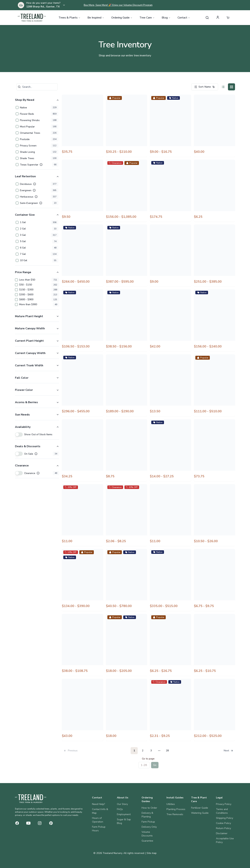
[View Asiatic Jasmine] (170, 645)
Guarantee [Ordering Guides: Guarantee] (147, 841)
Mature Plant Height (37, 316)
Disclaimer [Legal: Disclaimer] (222, 833)
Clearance (37, 466)
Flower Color (37, 390)
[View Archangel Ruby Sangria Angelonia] (127, 515)
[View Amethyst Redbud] (83, 385)
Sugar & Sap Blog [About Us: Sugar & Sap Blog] (124, 821)
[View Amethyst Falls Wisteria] (215, 320)
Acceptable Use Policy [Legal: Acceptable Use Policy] (225, 840)
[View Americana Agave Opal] (127, 320)
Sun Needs (37, 415)
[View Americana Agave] (83, 320)
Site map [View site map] (152, 853)
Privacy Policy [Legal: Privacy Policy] (224, 804)
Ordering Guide (122, 18)
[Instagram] (40, 823)
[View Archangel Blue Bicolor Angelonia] (83, 515)
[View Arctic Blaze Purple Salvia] (215, 515)
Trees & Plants (69, 18)
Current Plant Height (37, 341)
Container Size (37, 215)
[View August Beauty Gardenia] (127, 710)
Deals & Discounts (37, 446)
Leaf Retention (37, 176)
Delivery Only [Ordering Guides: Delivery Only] (149, 827)
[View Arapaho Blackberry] (170, 450)
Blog (166, 18)
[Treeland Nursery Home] (31, 799)
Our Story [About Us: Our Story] (122, 804)
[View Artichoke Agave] (127, 645)
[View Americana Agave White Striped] (170, 320)
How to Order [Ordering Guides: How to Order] (149, 808)
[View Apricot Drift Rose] (83, 450)
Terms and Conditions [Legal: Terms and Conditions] (222, 811)
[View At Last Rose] (83, 710)
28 (167, 751)
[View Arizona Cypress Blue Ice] (83, 580)
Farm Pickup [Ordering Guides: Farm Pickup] (148, 822)
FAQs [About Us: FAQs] (120, 809)
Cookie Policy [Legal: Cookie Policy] (223, 823)
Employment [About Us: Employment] (124, 814)
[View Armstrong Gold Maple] (170, 580)
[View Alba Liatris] (83, 191)
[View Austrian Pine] (215, 710)
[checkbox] (17, 107)
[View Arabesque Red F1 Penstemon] (127, 450)
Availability (37, 427)
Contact (184, 18)
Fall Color (37, 378)
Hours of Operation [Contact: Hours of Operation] (98, 820)
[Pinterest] (51, 823)
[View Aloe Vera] (215, 191)
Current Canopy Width (37, 353)
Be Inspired (96, 18)
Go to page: (148, 759)
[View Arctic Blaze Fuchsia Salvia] (170, 515)
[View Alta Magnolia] (83, 256)
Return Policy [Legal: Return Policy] (223, 828)
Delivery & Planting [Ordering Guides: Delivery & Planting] (147, 815)
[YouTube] (28, 823)
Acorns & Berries (37, 402)
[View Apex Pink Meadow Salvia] (170, 385)
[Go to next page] (228, 751)
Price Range (37, 272)
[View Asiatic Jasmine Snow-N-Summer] (215, 645)
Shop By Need (37, 100)
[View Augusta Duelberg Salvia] (170, 710)
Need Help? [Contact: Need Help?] (99, 804)
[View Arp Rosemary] (215, 580)
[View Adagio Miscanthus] (170, 126)
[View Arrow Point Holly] (83, 645)
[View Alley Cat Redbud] (170, 191)
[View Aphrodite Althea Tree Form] (215, 385)
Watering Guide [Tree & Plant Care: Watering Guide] (200, 813)
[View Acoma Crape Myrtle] (127, 126)
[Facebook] (17, 823)
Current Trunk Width (37, 365)
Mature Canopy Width (37, 328)
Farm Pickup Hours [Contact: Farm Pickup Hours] (99, 829)
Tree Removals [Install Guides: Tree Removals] (175, 814)
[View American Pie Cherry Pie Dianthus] (170, 256)
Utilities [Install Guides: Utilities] (171, 804)
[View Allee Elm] (127, 191)
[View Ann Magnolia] (127, 385)
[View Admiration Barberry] (215, 126)
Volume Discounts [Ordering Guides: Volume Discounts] (147, 834)
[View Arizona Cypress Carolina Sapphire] (127, 580)
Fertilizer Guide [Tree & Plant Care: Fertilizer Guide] (200, 808)
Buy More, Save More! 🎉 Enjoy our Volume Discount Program (118, 5)
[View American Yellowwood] (215, 256)
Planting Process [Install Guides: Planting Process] (176, 809)
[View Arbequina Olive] (215, 450)
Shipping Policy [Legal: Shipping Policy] (225, 818)
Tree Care (147, 18)
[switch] (19, 435)
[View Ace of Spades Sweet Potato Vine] (83, 126)
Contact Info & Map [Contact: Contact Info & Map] (100, 811)
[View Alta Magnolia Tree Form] (127, 256)
